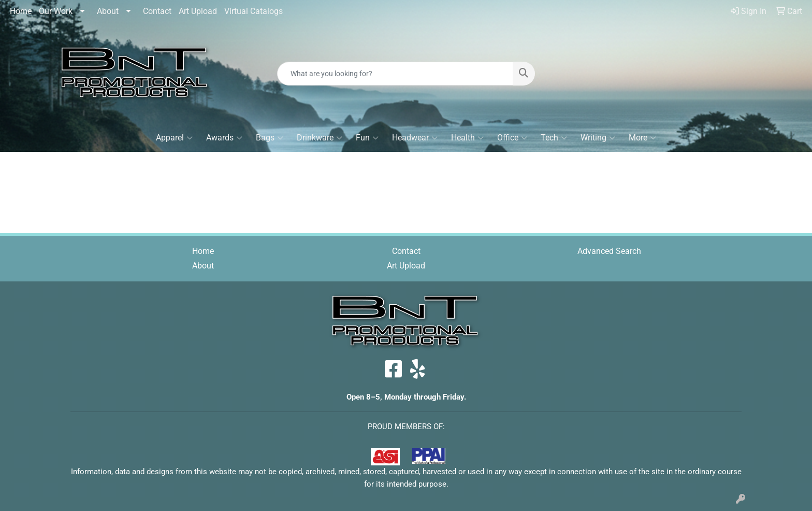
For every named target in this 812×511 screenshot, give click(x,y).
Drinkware (320, 138)
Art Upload (198, 11)
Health (467, 138)
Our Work (56, 11)
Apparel (174, 138)
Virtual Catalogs (253, 11)
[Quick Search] (395, 74)
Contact (157, 11)
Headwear (415, 138)
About (108, 11)
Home (21, 11)
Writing (598, 138)
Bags (270, 138)
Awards (224, 138)
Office (512, 138)
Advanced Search (609, 251)
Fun (367, 138)
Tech (554, 138)
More (642, 138)
